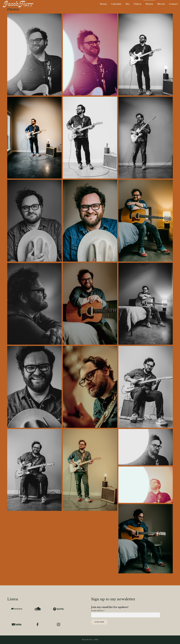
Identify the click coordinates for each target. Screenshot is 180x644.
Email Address (98, 611)
